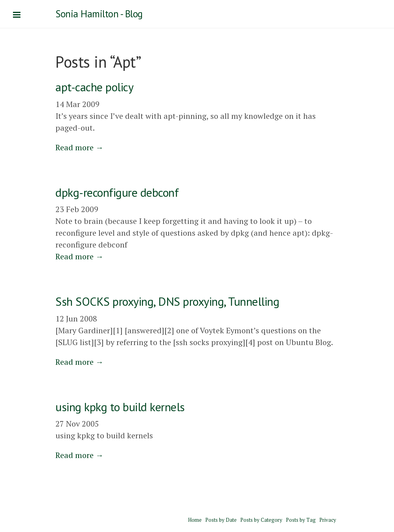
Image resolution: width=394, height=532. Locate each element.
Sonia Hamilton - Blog (99, 14)
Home (195, 520)
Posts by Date (221, 520)
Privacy (328, 520)
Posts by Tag (301, 520)
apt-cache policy (94, 87)
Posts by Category (261, 520)
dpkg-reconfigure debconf (117, 192)
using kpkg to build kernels (120, 407)
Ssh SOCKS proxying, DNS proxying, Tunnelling (167, 301)
